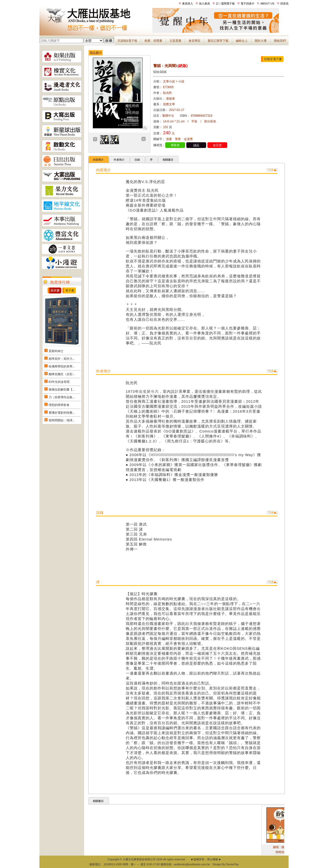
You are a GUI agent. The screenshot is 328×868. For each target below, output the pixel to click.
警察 (178, 139)
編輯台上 (242, 41)
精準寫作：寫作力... (62, 359)
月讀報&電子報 (127, 41)
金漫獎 (188, 139)
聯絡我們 (280, 41)
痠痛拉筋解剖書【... (62, 390)
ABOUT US (267, 3)
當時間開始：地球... (62, 420)
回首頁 (284, 3)
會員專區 (195, 41)
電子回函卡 (247, 3)
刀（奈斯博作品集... (62, 397)
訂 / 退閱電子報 (225, 3)
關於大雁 (261, 41)
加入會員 (204, 3)
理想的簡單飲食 (59, 405)
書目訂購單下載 (218, 41)
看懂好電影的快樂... (62, 413)
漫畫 (169, 139)
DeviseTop (232, 864)
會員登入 (188, 3)
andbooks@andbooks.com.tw (192, 864)
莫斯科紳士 (56, 351)
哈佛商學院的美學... (62, 366)
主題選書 (175, 41)
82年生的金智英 (59, 382)
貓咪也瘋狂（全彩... (62, 374)
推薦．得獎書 (153, 41)
